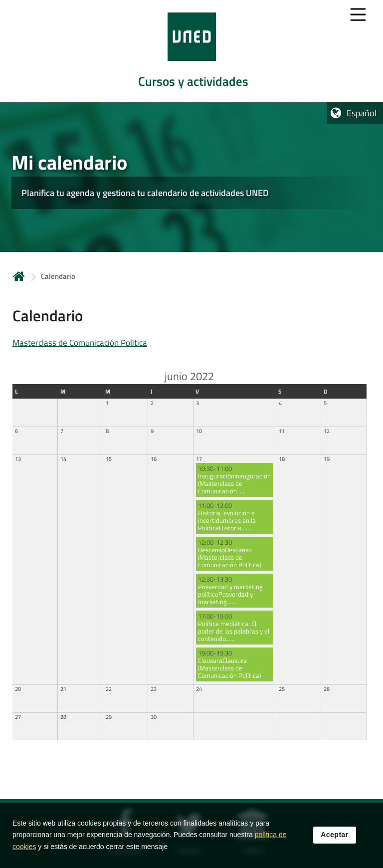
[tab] (191, 51)
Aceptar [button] (335, 840)
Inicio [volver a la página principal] (19, 276)
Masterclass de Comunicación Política (80, 343)
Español (362, 113)
